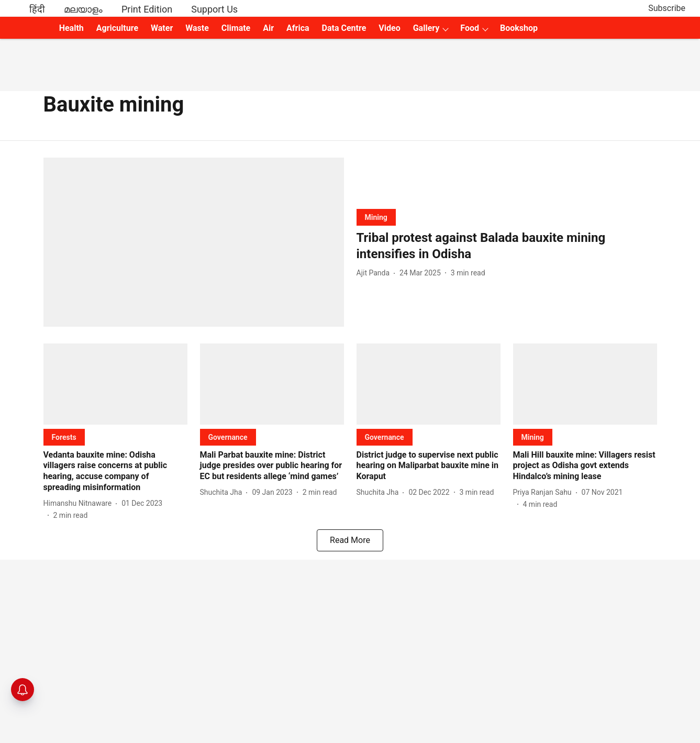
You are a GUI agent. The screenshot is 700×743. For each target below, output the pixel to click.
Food (470, 28)
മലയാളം (83, 9)
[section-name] (376, 217)
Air (268, 28)
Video (389, 28)
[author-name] (375, 273)
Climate (236, 28)
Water (162, 28)
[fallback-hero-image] (194, 242)
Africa (298, 28)
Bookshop (519, 28)
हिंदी (37, 9)
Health (71, 28)
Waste (197, 28)
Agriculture (117, 28)
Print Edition (147, 9)
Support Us (214, 9)
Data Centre (344, 28)
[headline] (507, 246)
